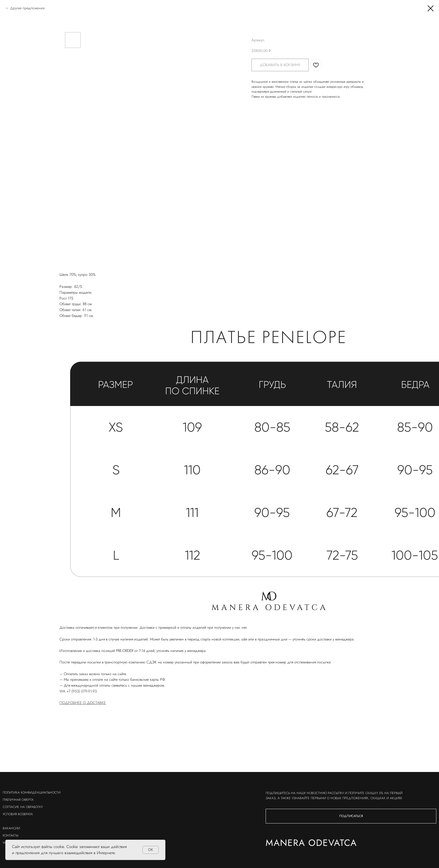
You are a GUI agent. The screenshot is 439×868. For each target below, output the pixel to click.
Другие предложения (27, 8)
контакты (11, 835)
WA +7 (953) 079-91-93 (78, 691)
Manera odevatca (256, 843)
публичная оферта (18, 800)
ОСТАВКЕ (98, 703)
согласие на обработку (23, 807)
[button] (296, 816)
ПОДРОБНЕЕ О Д (75, 703)
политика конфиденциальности (32, 793)
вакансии (11, 828)
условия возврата (18, 814)
